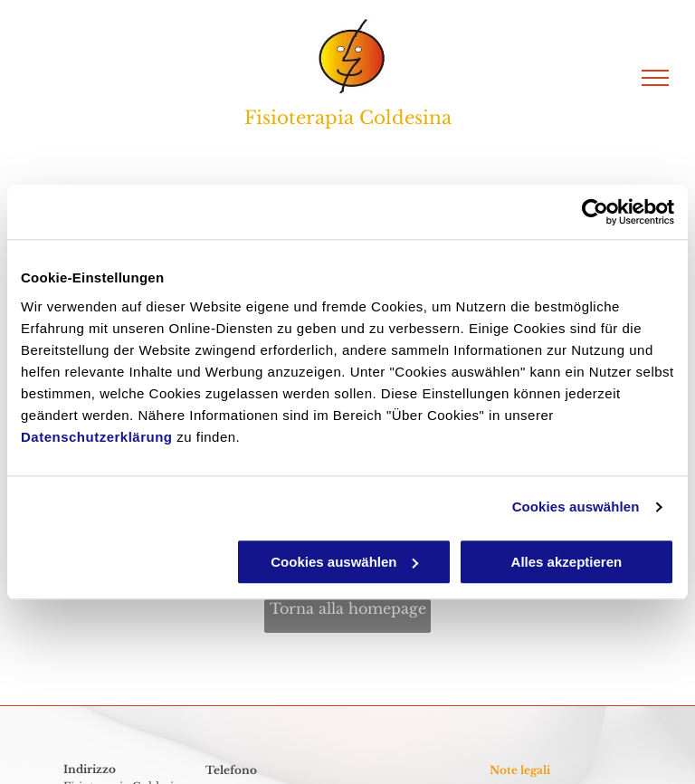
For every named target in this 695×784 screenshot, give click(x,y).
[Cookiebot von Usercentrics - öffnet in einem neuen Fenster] (595, 212)
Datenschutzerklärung (97, 437)
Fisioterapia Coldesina (348, 118)
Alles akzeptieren (567, 562)
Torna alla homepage (348, 608)
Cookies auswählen (576, 507)
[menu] (655, 78)
